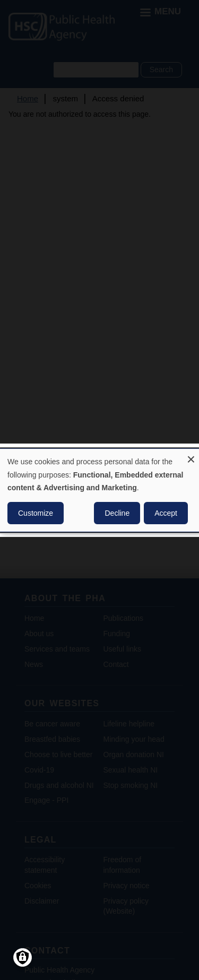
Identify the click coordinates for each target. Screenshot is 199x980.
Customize (36, 513)
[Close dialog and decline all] (191, 455)
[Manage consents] (23, 957)
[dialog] (99, 490)
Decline (117, 513)
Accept (166, 513)
